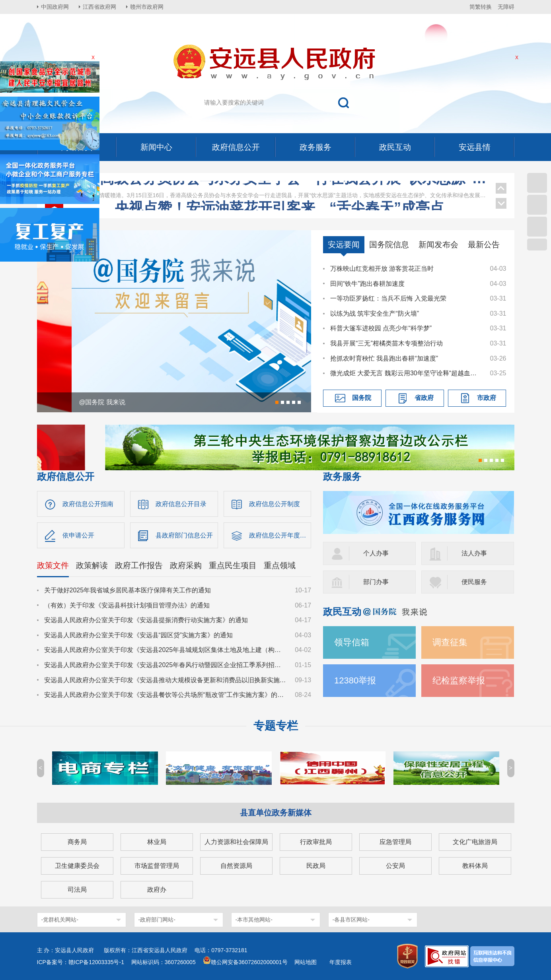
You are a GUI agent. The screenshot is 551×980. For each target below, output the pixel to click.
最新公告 (484, 245)
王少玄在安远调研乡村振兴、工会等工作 (279, 201)
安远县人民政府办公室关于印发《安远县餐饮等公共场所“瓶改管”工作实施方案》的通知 (166, 695)
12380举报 (355, 680)
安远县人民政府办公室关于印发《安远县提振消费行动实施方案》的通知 (146, 620)
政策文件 (53, 565)
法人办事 (474, 553)
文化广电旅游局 (475, 842)
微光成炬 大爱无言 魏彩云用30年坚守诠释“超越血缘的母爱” (406, 373)
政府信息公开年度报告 (280, 535)
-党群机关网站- (60, 920)
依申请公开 (78, 535)
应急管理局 (395, 842)
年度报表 (341, 962)
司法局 (77, 890)
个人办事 (376, 553)
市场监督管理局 (157, 866)
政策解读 (92, 565)
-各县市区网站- (351, 920)
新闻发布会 (438, 245)
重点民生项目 (233, 565)
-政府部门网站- (157, 920)
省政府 (424, 398)
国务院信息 (389, 245)
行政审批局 (316, 842)
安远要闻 (344, 245)
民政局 (316, 866)
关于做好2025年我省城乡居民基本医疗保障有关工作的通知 (128, 590)
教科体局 (475, 866)
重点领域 (280, 565)
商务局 (77, 842)
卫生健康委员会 (77, 866)
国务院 (362, 398)
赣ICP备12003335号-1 (96, 962)
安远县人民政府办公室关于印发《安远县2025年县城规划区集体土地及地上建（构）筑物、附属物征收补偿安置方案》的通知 (166, 650)
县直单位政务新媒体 (276, 813)
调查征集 (450, 642)
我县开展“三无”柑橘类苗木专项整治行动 (386, 343)
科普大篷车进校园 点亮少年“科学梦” (381, 328)
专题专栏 (276, 726)
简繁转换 (481, 7)
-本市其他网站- (254, 920)
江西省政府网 (99, 7)
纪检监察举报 (459, 680)
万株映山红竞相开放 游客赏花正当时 (382, 269)
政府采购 (186, 565)
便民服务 (474, 582)
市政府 (487, 398)
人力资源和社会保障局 (236, 842)
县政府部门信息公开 (184, 535)
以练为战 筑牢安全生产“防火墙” (375, 313)
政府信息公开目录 (181, 504)
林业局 (157, 842)
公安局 (395, 866)
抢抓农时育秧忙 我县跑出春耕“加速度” (384, 358)
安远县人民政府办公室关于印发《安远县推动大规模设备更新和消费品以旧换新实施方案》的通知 (166, 680)
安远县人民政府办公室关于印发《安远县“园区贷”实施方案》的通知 (139, 635)
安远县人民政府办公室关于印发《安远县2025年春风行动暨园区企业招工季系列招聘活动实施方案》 (166, 665)
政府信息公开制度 (275, 504)
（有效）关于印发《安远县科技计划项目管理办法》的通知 (127, 605)
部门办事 (376, 582)
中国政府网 (55, 7)
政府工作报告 (139, 565)
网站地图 (306, 962)
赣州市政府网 (147, 7)
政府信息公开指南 (88, 504)
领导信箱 (352, 642)
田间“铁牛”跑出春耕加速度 (367, 284)
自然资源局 (236, 866)
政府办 (157, 890)
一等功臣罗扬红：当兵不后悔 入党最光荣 (388, 298)
